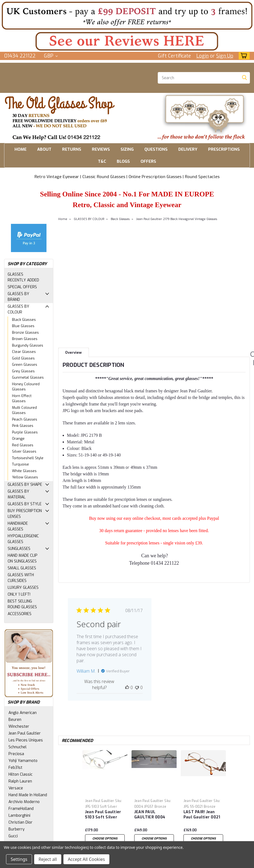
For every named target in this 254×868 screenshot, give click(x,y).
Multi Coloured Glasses (24, 410)
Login (202, 56)
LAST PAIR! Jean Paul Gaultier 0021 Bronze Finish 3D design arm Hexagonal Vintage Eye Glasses (202, 815)
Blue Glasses (23, 326)
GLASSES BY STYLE (25, 504)
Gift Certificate (174, 56)
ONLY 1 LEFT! (19, 594)
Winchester (19, 726)
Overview (73, 352)
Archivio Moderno (24, 802)
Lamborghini (19, 816)
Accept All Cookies (86, 859)
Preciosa (16, 754)
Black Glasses (24, 320)
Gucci (13, 836)
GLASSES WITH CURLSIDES (21, 578)
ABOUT (44, 149)
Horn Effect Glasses (22, 399)
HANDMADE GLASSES (18, 526)
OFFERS (148, 161)
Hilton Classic (21, 774)
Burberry (17, 829)
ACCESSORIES (20, 614)
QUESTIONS (156, 149)
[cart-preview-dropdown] (243, 56)
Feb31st (15, 768)
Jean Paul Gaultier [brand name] (100, 801)
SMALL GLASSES (22, 568)
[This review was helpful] (127, 687)
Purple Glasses (25, 432)
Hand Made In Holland (28, 795)
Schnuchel (17, 747)
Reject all (48, 859)
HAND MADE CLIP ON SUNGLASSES (23, 558)
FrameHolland (21, 809)
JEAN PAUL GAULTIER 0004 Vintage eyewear (151, 815)
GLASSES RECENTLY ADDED (23, 277)
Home (63, 219)
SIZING (127, 149)
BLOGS (123, 161)
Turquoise (21, 464)
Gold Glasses (23, 358)
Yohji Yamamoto (23, 761)
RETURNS (72, 149)
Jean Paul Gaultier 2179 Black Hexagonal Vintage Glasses (177, 219)
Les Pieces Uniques (26, 740)
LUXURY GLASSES (23, 588)
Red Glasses (23, 445)
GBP (51, 56)
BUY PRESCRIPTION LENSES (25, 514)
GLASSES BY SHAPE (25, 485)
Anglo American (23, 713)
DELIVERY (188, 149)
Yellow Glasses (25, 477)
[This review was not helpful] (137, 687)
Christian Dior (21, 822)
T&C (102, 161)
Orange (18, 439)
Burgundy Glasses (28, 345)
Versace (16, 788)
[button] (127, 15)
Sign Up (225, 56)
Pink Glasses (23, 426)
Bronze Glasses (25, 332)
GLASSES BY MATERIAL (18, 494)
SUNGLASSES (19, 549)
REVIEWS (101, 149)
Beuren (15, 720)
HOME (21, 149)
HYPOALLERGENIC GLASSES (23, 539)
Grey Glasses (23, 371)
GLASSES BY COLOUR (18, 309)
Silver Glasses (24, 451)
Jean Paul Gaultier (25, 733)
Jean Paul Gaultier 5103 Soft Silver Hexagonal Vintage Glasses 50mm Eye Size (104, 815)
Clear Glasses (24, 352)
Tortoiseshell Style (28, 458)
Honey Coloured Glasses (26, 387)
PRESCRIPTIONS (224, 149)
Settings (19, 859)
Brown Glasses (25, 339)
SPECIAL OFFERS (22, 287)
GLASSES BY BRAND (18, 297)
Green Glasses (25, 365)
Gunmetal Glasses (28, 377)
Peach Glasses (25, 419)
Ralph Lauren (20, 781)
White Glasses (24, 471)
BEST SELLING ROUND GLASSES (22, 604)
